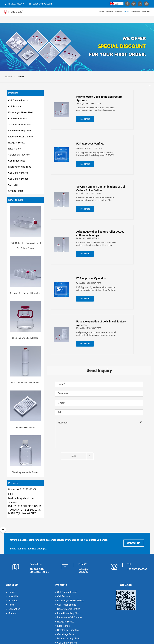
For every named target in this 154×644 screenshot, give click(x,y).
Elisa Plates (14, 149)
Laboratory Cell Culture (20, 137)
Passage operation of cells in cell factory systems (102, 327)
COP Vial (13, 185)
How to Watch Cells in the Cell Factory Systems (101, 99)
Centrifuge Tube (17, 161)
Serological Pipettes (19, 155)
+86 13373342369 (15, 4)
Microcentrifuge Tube (20, 167)
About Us (101, 15)
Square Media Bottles (20, 125)
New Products (16, 200)
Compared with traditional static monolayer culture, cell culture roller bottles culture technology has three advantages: (98, 246)
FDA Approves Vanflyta (92, 144)
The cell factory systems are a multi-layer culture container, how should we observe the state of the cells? (99, 109)
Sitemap (13, 613)
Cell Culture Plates (18, 173)
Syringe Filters (16, 191)
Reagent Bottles (17, 143)
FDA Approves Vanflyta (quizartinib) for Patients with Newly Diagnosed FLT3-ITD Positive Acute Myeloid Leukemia (96, 155)
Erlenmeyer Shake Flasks (22, 113)
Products (112, 15)
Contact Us (145, 15)
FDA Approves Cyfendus (92, 282)
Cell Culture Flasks (18, 100)
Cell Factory (15, 107)
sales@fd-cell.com (43, 4)
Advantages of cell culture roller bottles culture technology (102, 236)
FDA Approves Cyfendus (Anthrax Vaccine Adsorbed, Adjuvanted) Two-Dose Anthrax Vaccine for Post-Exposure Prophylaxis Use (98, 292)
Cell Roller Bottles (18, 119)
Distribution (132, 15)
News (121, 15)
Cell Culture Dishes (18, 179)
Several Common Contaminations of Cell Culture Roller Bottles (102, 190)
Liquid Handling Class (20, 131)
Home (91, 15)
